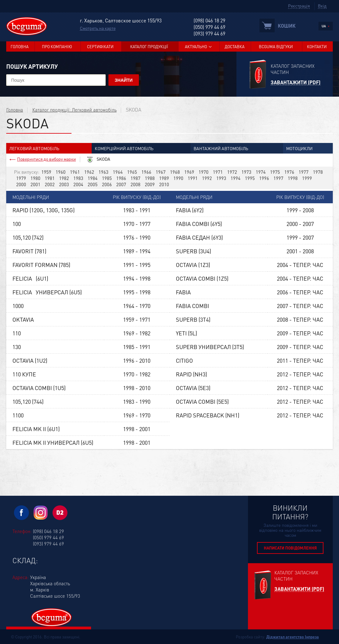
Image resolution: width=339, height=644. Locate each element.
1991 (193, 178)
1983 (78, 178)
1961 (75, 172)
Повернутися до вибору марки (46, 159)
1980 (35, 178)
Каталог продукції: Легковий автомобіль (74, 110)
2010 (164, 184)
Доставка (235, 46)
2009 (150, 184)
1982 (64, 178)
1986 (121, 178)
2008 (135, 184)
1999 (307, 178)
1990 (178, 178)
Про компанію (57, 46)
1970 (204, 172)
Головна (20, 46)
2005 (93, 184)
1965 (132, 172)
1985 (107, 178)
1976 (289, 172)
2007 (121, 184)
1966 (146, 172)
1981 (50, 178)
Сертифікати (100, 46)
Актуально (196, 46)
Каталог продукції (149, 46)
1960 (61, 172)
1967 (161, 172)
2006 (107, 184)
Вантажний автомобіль (221, 148)
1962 (89, 172)
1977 (304, 172)
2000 (21, 184)
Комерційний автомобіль (124, 148)
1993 (221, 178)
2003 (64, 184)
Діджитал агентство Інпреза (293, 637)
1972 (232, 172)
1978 (318, 172)
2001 (35, 184)
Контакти (317, 46)
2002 (50, 184)
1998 (293, 178)
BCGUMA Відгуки (276, 46)
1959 (46, 172)
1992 (207, 178)
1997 (278, 178)
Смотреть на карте (98, 28)
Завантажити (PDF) (295, 83)
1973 (246, 172)
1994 (236, 178)
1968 (175, 172)
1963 (103, 172)
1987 (135, 178)
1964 (118, 172)
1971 (218, 172)
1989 (164, 178)
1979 (21, 178)
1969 (189, 172)
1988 (150, 178)
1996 (264, 178)
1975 (275, 172)
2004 (78, 184)
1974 (261, 172)
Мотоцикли (299, 148)
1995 (250, 178)
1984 (93, 178)
